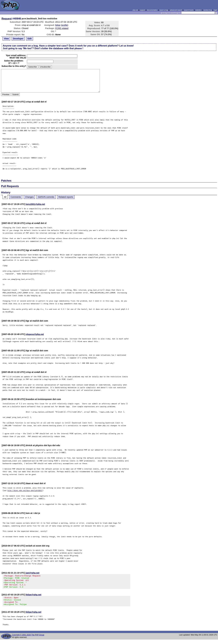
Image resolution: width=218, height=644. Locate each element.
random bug (208, 10)
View (6, 39)
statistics (199, 10)
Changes (29, 197)
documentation (152, 10)
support (143, 10)
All (5, 197)
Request (7, 19)
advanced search (176, 10)
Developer (18, 39)
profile (65, 25)
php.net (135, 10)
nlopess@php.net (35, 334)
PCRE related (62, 28)
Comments (16, 197)
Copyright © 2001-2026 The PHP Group (28, 639)
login (216, 10)
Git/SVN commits (46, 197)
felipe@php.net (34, 597)
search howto (189, 10)
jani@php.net (33, 573)
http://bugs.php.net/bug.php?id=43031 (25, 490)
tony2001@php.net (35, 204)
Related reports (66, 197)
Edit (30, 39)
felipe (58, 25)
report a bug (164, 10)
